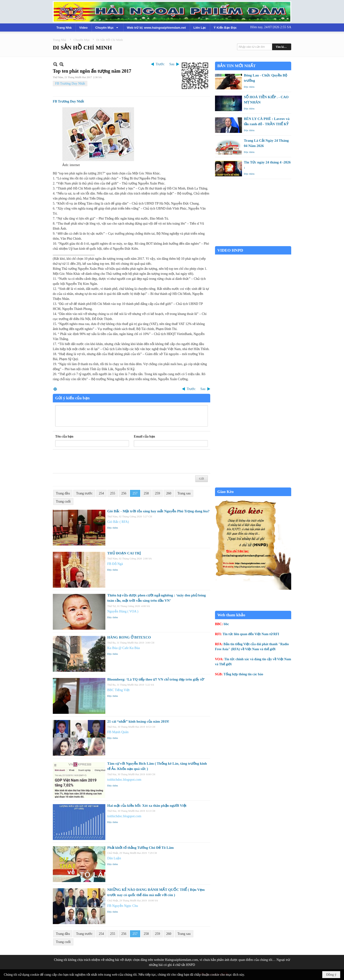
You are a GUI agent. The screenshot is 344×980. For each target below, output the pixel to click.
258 (146, 493)
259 (158, 493)
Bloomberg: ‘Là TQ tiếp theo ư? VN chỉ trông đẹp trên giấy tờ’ (156, 679)
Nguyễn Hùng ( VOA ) (123, 611)
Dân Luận (114, 858)
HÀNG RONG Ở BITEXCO (129, 637)
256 (124, 493)
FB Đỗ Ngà (115, 564)
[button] (107, 27)
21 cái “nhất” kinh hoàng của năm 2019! (138, 721)
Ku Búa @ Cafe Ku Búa (124, 648)
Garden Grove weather (253, 244)
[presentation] (91, 461)
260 (169, 493)
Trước (160, 64)
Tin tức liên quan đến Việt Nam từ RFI (251, 634)
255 (113, 493)
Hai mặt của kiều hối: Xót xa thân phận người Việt (147, 806)
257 (135, 493)
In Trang (55, 389)
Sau (172, 64)
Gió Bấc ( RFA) (118, 522)
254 (101, 493)
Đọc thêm (113, 528)
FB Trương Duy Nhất (70, 84)
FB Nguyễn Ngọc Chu (123, 906)
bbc (226, 624)
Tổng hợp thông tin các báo (243, 674)
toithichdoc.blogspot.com (124, 780)
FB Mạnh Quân (118, 732)
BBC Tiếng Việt (118, 690)
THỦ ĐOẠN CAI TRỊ (124, 553)
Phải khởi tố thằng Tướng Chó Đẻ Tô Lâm (140, 848)
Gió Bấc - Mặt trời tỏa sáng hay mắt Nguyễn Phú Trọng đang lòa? (158, 511)
